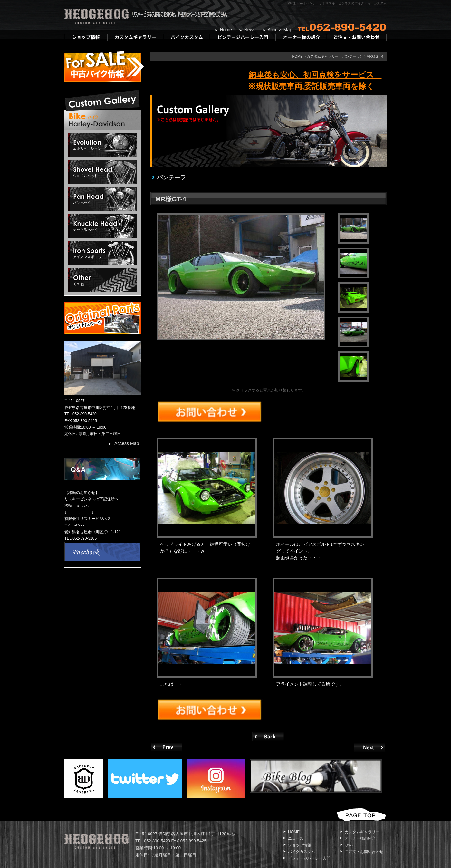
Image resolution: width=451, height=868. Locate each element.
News (250, 30)
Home (226, 30)
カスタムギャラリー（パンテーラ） (335, 56)
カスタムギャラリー (362, 832)
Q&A (349, 845)
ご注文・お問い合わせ (364, 852)
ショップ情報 (300, 845)
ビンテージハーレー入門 (309, 858)
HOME (297, 56)
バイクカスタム (302, 852)
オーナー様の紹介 (360, 838)
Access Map (280, 30)
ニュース (296, 838)
